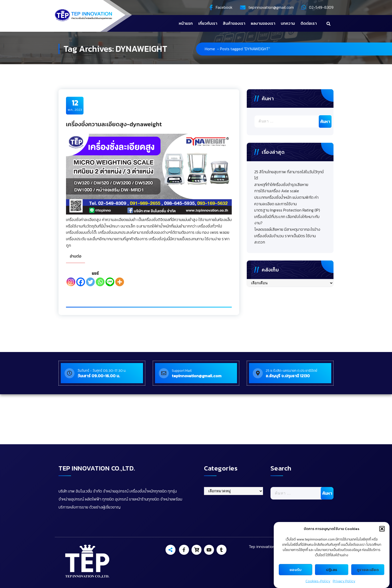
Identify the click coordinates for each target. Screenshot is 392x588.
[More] (120, 282)
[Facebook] (81, 282)
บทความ (288, 23)
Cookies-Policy (318, 581)
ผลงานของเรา (263, 23)
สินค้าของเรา (234, 23)
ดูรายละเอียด (368, 570)
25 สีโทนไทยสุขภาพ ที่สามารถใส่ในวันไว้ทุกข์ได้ (289, 175)
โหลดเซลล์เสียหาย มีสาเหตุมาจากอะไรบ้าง (287, 229)
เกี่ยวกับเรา (208, 23)
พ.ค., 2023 (75, 105)
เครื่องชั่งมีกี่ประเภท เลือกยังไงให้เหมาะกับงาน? (287, 220)
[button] (382, 529)
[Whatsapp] (100, 282)
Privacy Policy (344, 581)
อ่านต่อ (75, 256)
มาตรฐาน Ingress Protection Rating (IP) (287, 210)
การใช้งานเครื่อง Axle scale (277, 191)
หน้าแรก (186, 23)
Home (210, 49)
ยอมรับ (296, 570)
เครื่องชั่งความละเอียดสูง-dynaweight (114, 124)
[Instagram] (71, 282)
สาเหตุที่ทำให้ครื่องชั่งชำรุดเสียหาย (281, 184)
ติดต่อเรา (309, 23)
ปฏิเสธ (332, 570)
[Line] (110, 282)
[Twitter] (90, 282)
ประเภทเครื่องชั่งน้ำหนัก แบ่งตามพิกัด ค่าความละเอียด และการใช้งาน (286, 200)
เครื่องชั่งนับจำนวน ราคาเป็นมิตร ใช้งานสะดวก (285, 239)
